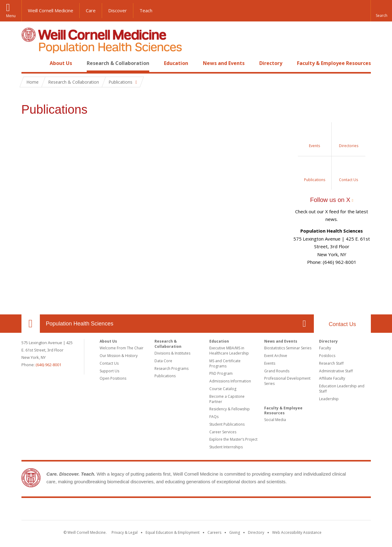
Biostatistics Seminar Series (288, 348)
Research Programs (171, 368)
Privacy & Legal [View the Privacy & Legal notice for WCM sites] (125, 532)
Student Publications (227, 424)
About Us (61, 63)
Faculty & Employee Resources (334, 63)
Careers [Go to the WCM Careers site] (214, 532)
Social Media (275, 420)
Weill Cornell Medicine (51, 10)
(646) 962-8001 (48, 365)
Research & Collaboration (118, 63)
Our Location (31, 324)
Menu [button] (11, 16)
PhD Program (221, 373)
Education (176, 63)
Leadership (329, 399)
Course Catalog (223, 389)
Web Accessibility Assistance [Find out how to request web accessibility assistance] (297, 532)
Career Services (223, 432)
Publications (165, 376)
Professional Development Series (287, 381)
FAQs (214, 417)
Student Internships (226, 447)
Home (28, 63)
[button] (381, 11)
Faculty (325, 348)
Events (270, 363)
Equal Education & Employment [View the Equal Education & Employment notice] (173, 532)
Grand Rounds (277, 371)
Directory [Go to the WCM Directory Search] (256, 532)
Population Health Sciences (80, 324)
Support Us (109, 371)
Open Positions (113, 378)
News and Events (224, 63)
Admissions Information (230, 381)
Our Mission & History (119, 356)
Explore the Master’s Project (233, 439)
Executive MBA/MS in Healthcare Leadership (229, 351)
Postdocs (327, 356)
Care (91, 10)
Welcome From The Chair (122, 348)
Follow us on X (330, 200)
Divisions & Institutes (172, 353)
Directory (271, 63)
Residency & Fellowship (230, 409)
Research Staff (331, 363)
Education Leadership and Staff (342, 389)
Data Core (163, 361)
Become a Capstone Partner (227, 399)
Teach (146, 10)
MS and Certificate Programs (225, 363)
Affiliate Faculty (332, 378)
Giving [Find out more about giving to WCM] (235, 532)
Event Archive (276, 356)
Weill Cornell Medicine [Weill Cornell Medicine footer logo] (196, 510)
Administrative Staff (336, 371)
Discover (118, 10)
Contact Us (342, 324)
